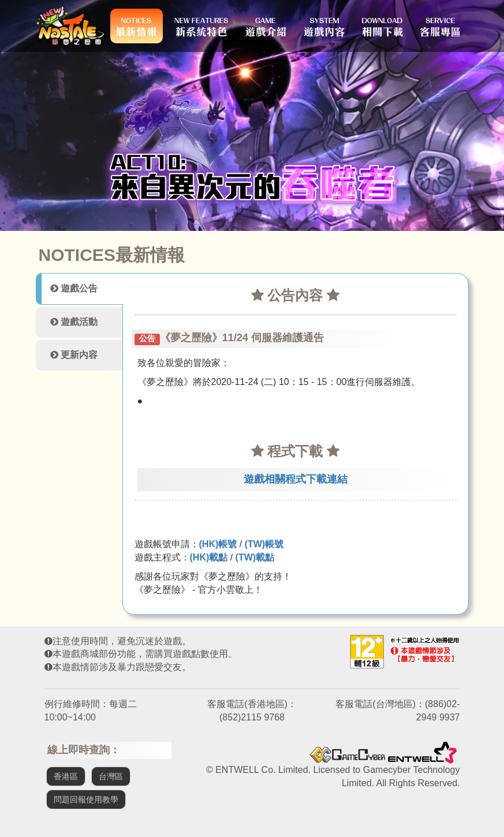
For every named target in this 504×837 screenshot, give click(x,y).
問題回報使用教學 (86, 799)
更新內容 (74, 355)
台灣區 (111, 776)
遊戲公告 (74, 288)
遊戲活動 (74, 322)
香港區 (66, 776)
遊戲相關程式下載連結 (296, 479)
